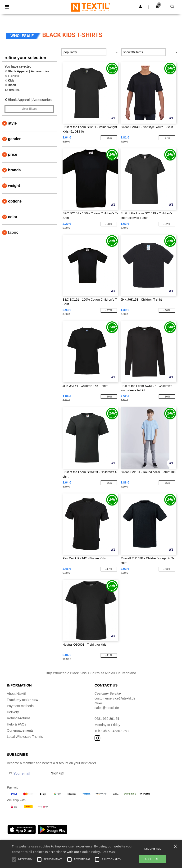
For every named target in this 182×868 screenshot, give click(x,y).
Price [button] (13, 154)
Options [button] (15, 201)
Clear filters (29, 109)
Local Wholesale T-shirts (25, 737)
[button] (140, 7)
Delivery (13, 712)
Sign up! (58, 773)
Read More (109, 852)
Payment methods (20, 706)
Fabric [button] (13, 232)
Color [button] (13, 217)
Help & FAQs (16, 724)
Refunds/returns (19, 718)
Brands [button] (14, 170)
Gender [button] (14, 139)
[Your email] (27, 773)
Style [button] (12, 123)
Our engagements (20, 730)
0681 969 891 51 (107, 719)
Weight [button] (14, 186)
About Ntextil (16, 694)
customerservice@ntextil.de (115, 698)
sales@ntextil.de (107, 708)
